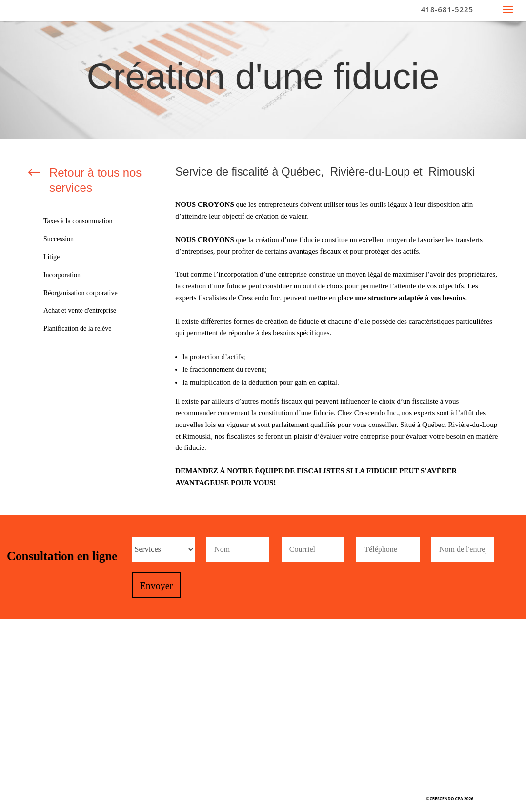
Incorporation (62, 275)
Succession (59, 239)
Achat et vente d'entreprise (80, 311)
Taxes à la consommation (78, 221)
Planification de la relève (78, 329)
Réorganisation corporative (81, 293)
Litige (51, 257)
